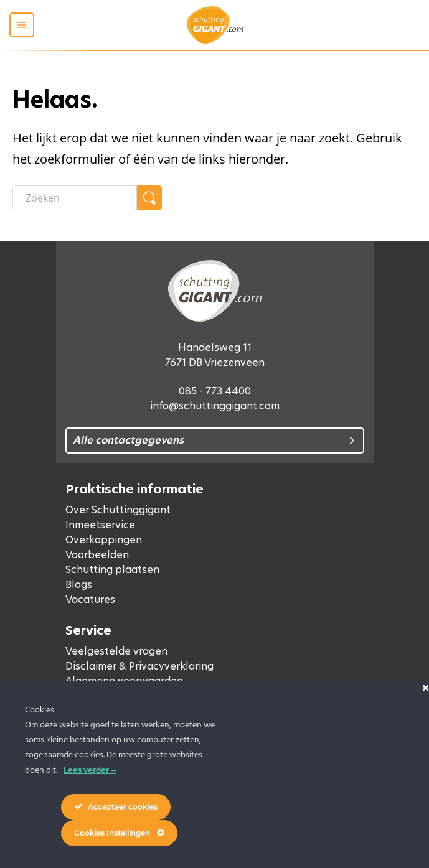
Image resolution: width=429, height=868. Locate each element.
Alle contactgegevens (128, 440)
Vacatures (90, 600)
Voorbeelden (97, 555)
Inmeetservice (100, 525)
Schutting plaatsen (112, 570)
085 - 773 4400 (215, 391)
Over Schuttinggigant (118, 510)
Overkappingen (104, 540)
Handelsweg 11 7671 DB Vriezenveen (215, 355)
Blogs (79, 585)
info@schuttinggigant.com (215, 406)
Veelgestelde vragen (116, 651)
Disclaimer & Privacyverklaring (139, 666)
